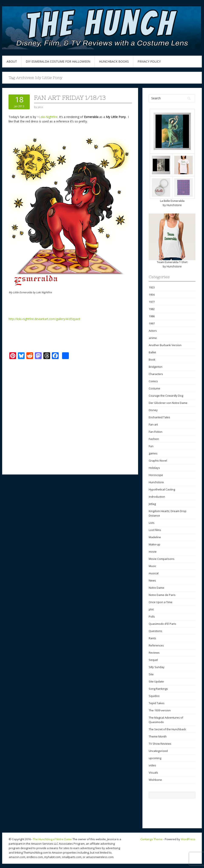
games (153, 453)
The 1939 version (160, 710)
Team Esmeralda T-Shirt (172, 262)
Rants (152, 638)
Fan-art (153, 424)
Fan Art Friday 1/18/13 (70, 98)
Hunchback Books (114, 61)
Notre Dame (157, 588)
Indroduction (157, 497)
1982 (152, 309)
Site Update (156, 681)
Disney (153, 410)
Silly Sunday (157, 667)
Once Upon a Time (161, 602)
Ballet (152, 352)
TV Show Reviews (160, 744)
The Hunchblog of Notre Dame (52, 839)
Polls (152, 617)
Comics (153, 381)
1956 (152, 295)
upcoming (155, 758)
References (156, 645)
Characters (156, 374)
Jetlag (152, 504)
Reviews (154, 653)
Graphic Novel (158, 461)
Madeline (155, 537)
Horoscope (156, 475)
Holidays (154, 468)
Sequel (153, 660)
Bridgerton (156, 367)
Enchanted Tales (159, 417)
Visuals (153, 772)
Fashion (154, 439)
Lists (152, 523)
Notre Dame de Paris (162, 595)
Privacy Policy (149, 61)
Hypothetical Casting (162, 489)
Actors (153, 331)
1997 (152, 323)
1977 (152, 302)
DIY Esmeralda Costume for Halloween (58, 61)
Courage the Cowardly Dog (166, 396)
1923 (152, 287)
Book (152, 360)
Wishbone (155, 780)
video (152, 765)
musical (154, 573)
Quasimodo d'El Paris (162, 624)
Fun (151, 446)
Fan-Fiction (156, 432)
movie (153, 552)
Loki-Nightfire (48, 117)
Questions (155, 631)
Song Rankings (158, 689)
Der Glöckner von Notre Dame (168, 403)
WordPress (188, 839)
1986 (152, 316)
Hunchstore (174, 205)
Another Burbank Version (165, 345)
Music (152, 566)
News (152, 580)
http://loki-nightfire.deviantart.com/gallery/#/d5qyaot (44, 319)
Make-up (154, 544)
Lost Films (155, 530)
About (12, 61)
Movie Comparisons (162, 559)
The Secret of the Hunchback (167, 729)
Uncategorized (158, 751)
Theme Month (158, 736)
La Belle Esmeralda (172, 201)
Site (151, 674)
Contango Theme (152, 839)
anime (153, 338)
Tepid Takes (157, 703)
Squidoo (154, 696)
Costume (154, 388)
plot (151, 609)
